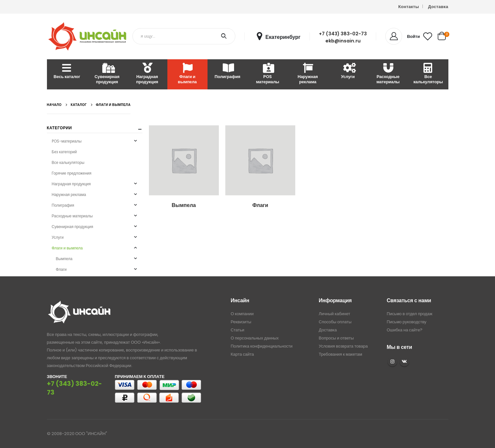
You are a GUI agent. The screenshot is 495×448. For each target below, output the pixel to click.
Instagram (392, 362)
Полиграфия (227, 71)
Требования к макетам (341, 354)
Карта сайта (242, 354)
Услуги (348, 71)
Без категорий (64, 152)
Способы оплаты (335, 322)
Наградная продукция (147, 74)
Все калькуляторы (428, 74)
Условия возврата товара (343, 346)
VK (404, 362)
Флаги (61, 269)
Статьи (237, 330)
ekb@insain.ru (343, 41)
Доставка (438, 7)
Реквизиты (241, 322)
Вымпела (64, 259)
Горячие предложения (72, 173)
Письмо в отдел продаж (410, 314)
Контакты (409, 7)
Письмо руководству (407, 322)
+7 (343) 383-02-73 (343, 34)
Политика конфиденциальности (261, 346)
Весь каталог (67, 71)
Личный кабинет (335, 314)
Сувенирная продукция (107, 74)
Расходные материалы (388, 74)
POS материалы (268, 74)
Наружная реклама (308, 74)
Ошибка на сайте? (405, 330)
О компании (242, 314)
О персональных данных (254, 338)
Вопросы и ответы (336, 338)
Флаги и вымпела (187, 74)
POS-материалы (67, 141)
